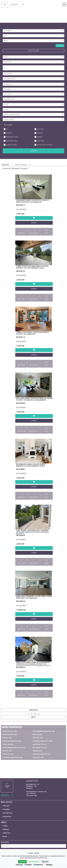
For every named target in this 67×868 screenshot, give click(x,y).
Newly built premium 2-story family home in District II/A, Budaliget (34, 597)
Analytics (28, 865)
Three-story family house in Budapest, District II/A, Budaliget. (33, 333)
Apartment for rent (40, 744)
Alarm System (11, 145)
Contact (34, 223)
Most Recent (23, 165)
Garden (40, 137)
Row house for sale (10, 734)
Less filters (34, 51)
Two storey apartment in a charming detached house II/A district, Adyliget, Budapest (32, 532)
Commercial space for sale (43, 741)
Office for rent (8, 754)
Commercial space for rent (13, 757)
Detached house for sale (12, 741)
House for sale (8, 744)
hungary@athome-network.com (36, 792)
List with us (8, 813)
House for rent (38, 757)
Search (60, 46)
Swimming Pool (12, 141)
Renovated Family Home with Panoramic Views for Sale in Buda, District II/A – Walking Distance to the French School (33, 664)
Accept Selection (34, 862)
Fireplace (40, 141)
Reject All (45, 862)
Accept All (22, 862)
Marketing (48, 865)
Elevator (40, 129)
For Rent (6, 809)
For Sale (6, 806)
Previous (33, 710)
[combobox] (17, 4)
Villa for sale (7, 738)
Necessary (19, 865)
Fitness (9, 133)
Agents (6, 830)
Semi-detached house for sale (44, 731)
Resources (7, 817)
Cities (5, 826)
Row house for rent (40, 748)
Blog (5, 837)
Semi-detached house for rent (14, 748)
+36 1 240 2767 (31, 794)
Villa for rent (37, 751)
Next (33, 717)
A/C (7, 129)
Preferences (38, 865)
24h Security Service (45, 145)
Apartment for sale (10, 731)
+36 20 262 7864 (32, 796)
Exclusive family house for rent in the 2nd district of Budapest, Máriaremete (34, 399)
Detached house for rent (42, 754)
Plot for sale (37, 734)
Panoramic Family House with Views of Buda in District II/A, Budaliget (33, 201)
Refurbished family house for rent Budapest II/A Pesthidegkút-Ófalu (31, 465)
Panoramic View (12, 137)
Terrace (40, 133)
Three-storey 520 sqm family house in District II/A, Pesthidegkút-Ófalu (32, 267)
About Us (7, 833)
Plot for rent (7, 751)
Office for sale (38, 738)
